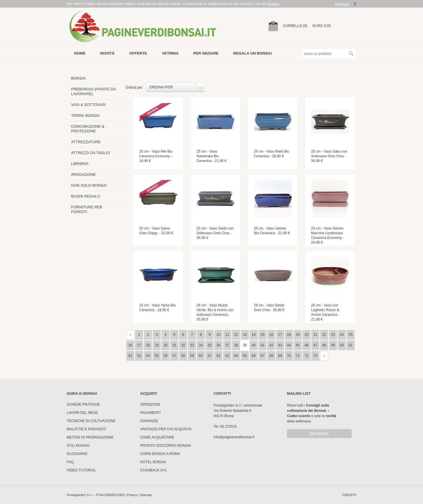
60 (201, 356)
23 (333, 335)
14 (254, 335)
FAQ (70, 462)
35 (210, 345)
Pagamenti (150, 413)
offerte (138, 53)
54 (148, 356)
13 (245, 335)
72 (307, 356)
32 (183, 345)
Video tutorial (81, 470)
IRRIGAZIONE (84, 175)
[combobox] (175, 87)
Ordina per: (134, 87)
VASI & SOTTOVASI (88, 105)
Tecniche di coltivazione (91, 421)
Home (80, 53)
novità (107, 53)
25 (351, 335)
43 (280, 345)
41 (262, 345)
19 (298, 335)
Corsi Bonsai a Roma (160, 454)
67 (262, 356)
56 (166, 356)
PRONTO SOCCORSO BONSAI (166, 446)
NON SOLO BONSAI (89, 185)
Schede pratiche (83, 404)
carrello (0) (295, 26)
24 (342, 335)
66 (254, 356)
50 (342, 345)
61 (210, 356)
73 (315, 356)
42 (271, 345)
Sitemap (146, 495)
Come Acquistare (157, 437)
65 (245, 356)
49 (333, 345)
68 (271, 356)
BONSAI (78, 78)
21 (315, 335)
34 (201, 345)
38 (236, 345)
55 (157, 356)
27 (139, 345)
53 (139, 356)
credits (349, 495)
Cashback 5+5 (153, 470)
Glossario (77, 454)
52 (130, 356)
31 (174, 345)
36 (218, 345)
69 (280, 356)
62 (218, 356)
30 (166, 345)
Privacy (132, 495)
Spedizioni (150, 404)
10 (218, 335)
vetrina (170, 53)
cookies (273, 4)
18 (289, 335)
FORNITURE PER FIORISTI (87, 209)
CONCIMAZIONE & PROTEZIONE (88, 129)
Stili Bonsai (78, 446)
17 (280, 335)
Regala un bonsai (252, 53)
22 (324, 335)
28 (148, 345)
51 (351, 345)
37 (227, 345)
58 (183, 356)
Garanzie (149, 421)
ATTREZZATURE (86, 142)
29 (157, 345)
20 (307, 335)
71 (298, 356)
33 (192, 345)
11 (227, 335)
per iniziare (206, 53)
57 (174, 356)
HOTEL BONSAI (153, 462)
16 (271, 335)
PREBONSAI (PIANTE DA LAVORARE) (93, 91)
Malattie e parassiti (86, 429)
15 (262, 335)
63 (227, 356)
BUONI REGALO (86, 196)
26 (130, 345)
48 (324, 345)
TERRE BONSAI (85, 116)
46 (307, 345)
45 (298, 345)
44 (289, 345)
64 (236, 356)
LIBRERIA (80, 164)
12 (236, 335)
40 (254, 345)
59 (192, 356)
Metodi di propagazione (90, 437)
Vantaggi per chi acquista (166, 429)
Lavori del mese (82, 413)
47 (315, 345)
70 (289, 356)
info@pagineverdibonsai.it (234, 437)
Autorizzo (342, 4)
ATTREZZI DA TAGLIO (90, 153)
